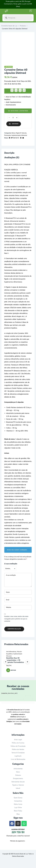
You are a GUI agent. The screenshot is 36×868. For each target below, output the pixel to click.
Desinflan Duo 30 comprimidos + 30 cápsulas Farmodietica (15, 660)
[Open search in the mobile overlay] (18, 18)
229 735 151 (18, 832)
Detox (13, 133)
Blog (18, 814)
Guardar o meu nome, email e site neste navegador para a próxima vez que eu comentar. (16, 619)
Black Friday (18, 811)
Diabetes (18, 775)
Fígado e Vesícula (21, 133)
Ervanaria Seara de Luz (21, 854)
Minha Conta (18, 804)
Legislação (18, 756)
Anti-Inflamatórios (11, 652)
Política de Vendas (18, 749)
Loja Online (18, 807)
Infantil (18, 788)
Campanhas (18, 801)
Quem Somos (18, 798)
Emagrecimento (18, 778)
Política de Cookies (18, 743)
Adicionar (15, 124)
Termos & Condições (18, 753)
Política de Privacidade (18, 746)
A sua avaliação (11, 564)
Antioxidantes (18, 769)
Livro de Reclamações (18, 759)
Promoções (8, 135)
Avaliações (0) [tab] (12, 158)
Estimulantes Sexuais (18, 782)
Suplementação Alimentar (19, 135)
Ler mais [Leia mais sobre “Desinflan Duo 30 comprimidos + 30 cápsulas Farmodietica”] (13, 670)
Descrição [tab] (9, 153)
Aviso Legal (18, 740)
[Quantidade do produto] (13, 118)
